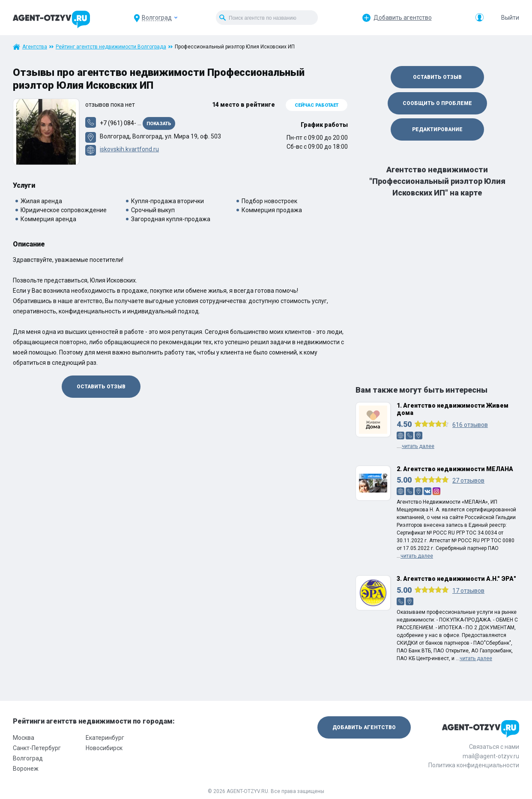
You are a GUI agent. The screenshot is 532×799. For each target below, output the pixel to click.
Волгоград (28, 758)
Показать (159, 124)
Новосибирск (104, 748)
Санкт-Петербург (37, 748)
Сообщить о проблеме (437, 103)
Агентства (35, 47)
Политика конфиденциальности (474, 765)
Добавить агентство (403, 18)
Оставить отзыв (101, 387)
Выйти (510, 18)
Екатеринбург (105, 738)
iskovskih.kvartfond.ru (129, 149)
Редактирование (437, 129)
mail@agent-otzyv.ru (491, 756)
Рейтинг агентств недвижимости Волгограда (111, 47)
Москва (24, 738)
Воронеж (26, 769)
